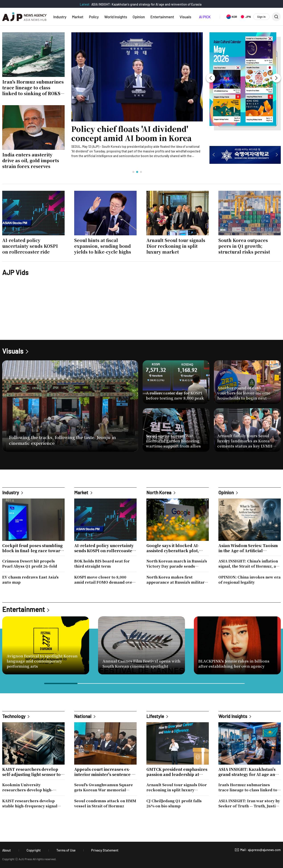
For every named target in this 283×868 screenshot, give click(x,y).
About (7, 850)
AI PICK (205, 17)
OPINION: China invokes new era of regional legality (249, 580)
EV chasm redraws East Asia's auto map (30, 580)
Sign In (261, 17)
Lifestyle (155, 716)
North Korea (159, 492)
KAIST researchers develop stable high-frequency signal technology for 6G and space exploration (30, 803)
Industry (60, 17)
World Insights (116, 17)
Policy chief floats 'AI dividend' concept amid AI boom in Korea (131, 134)
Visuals (185, 17)
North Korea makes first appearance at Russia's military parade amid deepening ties (176, 580)
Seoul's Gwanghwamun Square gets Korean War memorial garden (104, 787)
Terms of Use (66, 850)
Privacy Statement (105, 850)
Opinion (139, 17)
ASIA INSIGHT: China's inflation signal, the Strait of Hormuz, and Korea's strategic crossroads (250, 564)
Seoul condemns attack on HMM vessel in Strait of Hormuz (105, 803)
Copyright (34, 850)
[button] (133, 172)
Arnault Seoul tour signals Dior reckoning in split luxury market (177, 787)
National (83, 716)
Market (78, 17)
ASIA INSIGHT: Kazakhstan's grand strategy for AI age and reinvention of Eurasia (146, 4)
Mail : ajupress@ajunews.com (260, 850)
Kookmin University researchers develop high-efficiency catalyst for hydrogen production (33, 787)
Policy (94, 17)
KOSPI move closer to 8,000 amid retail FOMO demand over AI (104, 580)
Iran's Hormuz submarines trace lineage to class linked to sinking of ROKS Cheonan (248, 787)
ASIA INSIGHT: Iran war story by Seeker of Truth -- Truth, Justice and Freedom (249, 803)
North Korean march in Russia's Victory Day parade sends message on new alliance (177, 564)
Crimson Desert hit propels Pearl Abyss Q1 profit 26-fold (30, 564)
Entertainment (162, 17)
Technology (14, 716)
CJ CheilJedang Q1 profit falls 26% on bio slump (174, 803)
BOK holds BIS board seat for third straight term (102, 564)
